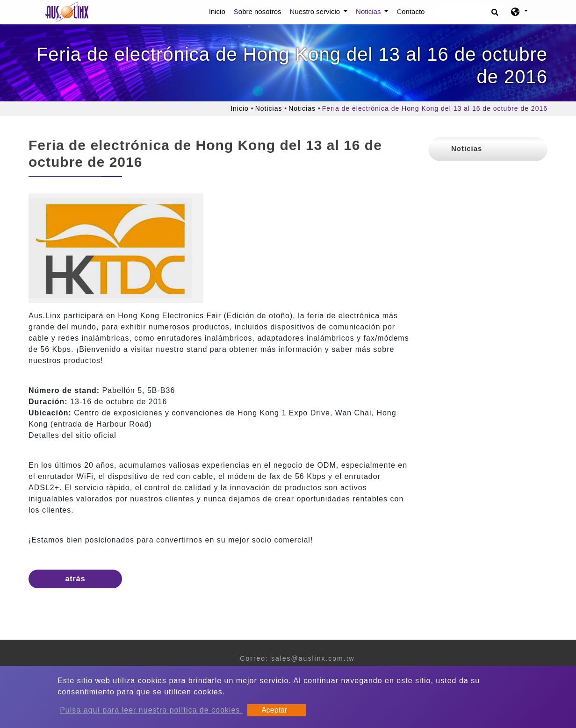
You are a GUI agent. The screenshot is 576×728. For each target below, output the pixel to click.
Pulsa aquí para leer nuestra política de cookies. (151, 710)
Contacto (410, 11)
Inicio (219, 11)
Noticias (269, 108)
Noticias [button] (369, 11)
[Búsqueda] (470, 12)
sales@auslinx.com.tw (313, 658)
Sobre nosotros (258, 11)
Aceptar (274, 710)
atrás (75, 579)
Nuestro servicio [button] (316, 11)
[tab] (488, 149)
